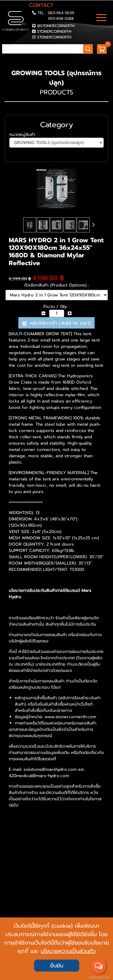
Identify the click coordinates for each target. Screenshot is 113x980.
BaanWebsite (99, 977)
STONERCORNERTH (54, 31)
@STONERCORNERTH (56, 26)
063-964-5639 (61, 13)
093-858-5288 (61, 18)
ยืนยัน (57, 966)
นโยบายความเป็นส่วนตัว (68, 951)
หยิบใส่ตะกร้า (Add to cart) (56, 323)
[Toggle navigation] (101, 18)
